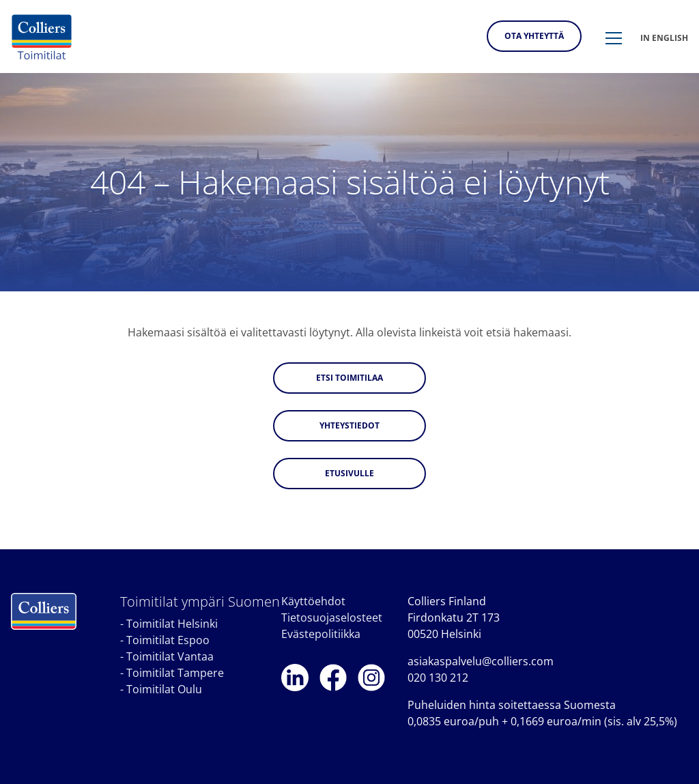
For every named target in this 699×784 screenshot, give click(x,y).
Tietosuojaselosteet (332, 618)
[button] (614, 39)
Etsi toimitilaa (349, 378)
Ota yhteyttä (534, 36)
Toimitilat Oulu (164, 689)
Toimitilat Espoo (168, 640)
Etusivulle (349, 473)
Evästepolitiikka (321, 634)
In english (664, 38)
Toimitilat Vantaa (170, 656)
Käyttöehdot (313, 601)
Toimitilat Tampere (175, 673)
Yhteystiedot (349, 425)
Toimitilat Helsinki (172, 624)
